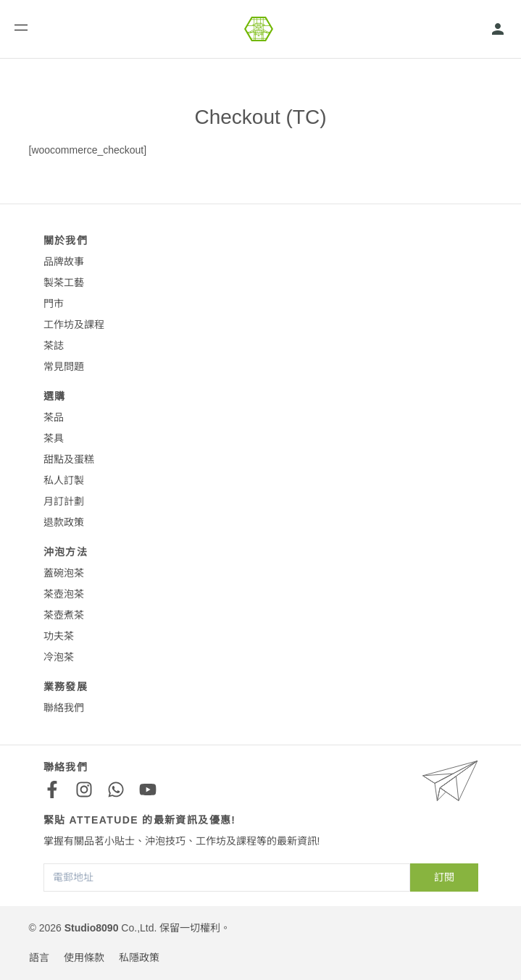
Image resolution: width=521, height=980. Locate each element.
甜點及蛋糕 (69, 459)
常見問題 (64, 367)
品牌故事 (64, 261)
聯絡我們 (64, 708)
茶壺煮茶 (64, 615)
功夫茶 (59, 636)
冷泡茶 (59, 657)
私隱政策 (139, 958)
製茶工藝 (64, 282)
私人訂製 (64, 480)
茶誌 (54, 345)
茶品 (54, 417)
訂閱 (444, 877)
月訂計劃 (64, 501)
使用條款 (84, 958)
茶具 (54, 438)
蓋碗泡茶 (64, 573)
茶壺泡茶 (64, 594)
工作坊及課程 (74, 324)
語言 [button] (39, 958)
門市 (54, 303)
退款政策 (64, 522)
